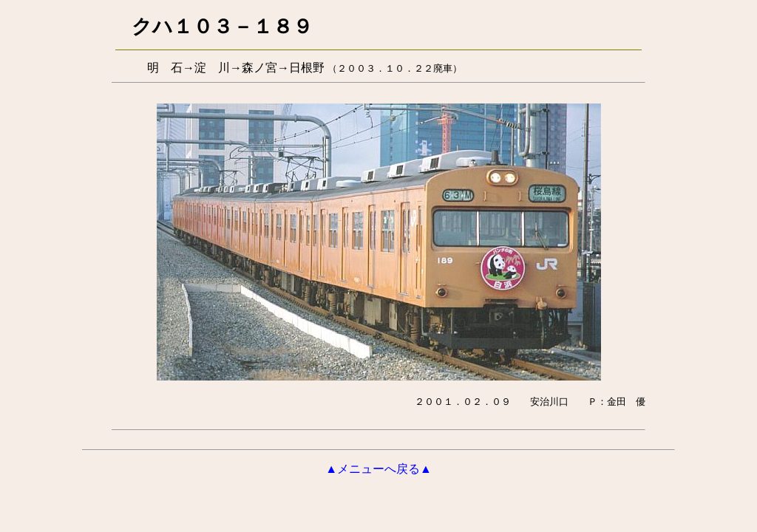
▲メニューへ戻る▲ (378, 469)
